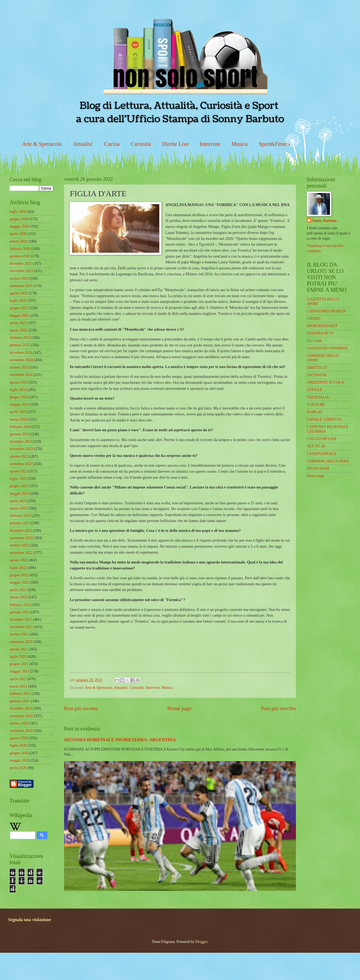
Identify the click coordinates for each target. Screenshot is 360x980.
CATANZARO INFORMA (327, 348)
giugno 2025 (19, 308)
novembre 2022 (21, 538)
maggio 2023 (19, 494)
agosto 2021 (19, 649)
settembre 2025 (21, 286)
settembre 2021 (21, 642)
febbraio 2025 (20, 338)
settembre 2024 (21, 375)
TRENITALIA (318, 397)
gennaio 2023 (20, 523)
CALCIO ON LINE (322, 439)
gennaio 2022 (20, 612)
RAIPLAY (315, 412)
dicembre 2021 (21, 619)
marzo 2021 (19, 686)
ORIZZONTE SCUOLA (325, 382)
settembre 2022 (21, 553)
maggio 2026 (19, 226)
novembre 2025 (21, 271)
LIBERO (314, 319)
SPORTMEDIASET (322, 326)
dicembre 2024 (21, 353)
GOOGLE (315, 390)
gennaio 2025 (20, 345)
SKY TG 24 (316, 446)
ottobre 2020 (19, 723)
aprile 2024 (18, 412)
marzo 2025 (19, 330)
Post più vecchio (278, 708)
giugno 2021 (19, 664)
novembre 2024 (21, 360)
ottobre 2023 (19, 456)
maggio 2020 (19, 760)
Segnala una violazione (30, 920)
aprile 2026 (18, 234)
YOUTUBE (316, 405)
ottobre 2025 (19, 278)
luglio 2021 (18, 657)
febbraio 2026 (20, 249)
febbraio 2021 (20, 694)
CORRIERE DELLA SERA (328, 461)
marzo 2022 (19, 597)
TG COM (314, 341)
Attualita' (83, 144)
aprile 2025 (18, 323)
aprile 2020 (18, 768)
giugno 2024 (19, 397)
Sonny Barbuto (324, 221)
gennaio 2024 (20, 434)
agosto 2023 (19, 471)
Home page (179, 708)
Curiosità (141, 144)
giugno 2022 (19, 575)
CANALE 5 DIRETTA (324, 419)
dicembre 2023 (21, 441)
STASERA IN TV (320, 333)
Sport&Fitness (275, 144)
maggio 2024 (19, 404)
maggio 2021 (19, 671)
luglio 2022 (18, 568)
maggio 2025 (19, 316)
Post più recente (81, 708)
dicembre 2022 (21, 531)
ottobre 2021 (19, 634)
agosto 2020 (19, 738)
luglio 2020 (18, 745)
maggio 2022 (19, 582)
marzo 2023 (19, 508)
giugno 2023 (19, 486)
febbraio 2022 (20, 605)
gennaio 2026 (20, 256)
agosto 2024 (19, 382)
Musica (240, 144)
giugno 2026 (19, 219)
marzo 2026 (19, 241)
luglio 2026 (18, 212)
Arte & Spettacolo (42, 144)
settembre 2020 (21, 731)
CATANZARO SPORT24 (326, 311)
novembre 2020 (21, 716)
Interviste (210, 144)
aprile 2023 (18, 501)
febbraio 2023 (20, 516)
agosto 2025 (19, 293)
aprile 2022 (18, 590)
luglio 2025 (18, 301)
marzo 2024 (19, 419)
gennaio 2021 (20, 701)
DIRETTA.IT (317, 368)
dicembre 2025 (21, 263)
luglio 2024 (18, 390)
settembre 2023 (21, 464)
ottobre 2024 (19, 367)
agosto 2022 (19, 560)
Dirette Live (175, 144)
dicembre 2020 (21, 708)
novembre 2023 (21, 449)
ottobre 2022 (19, 545)
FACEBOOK (317, 375)
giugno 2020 (19, 753)
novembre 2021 (21, 627)
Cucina (112, 144)
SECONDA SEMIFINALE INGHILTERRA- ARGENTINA (120, 740)
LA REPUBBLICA (321, 454)
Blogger (201, 942)
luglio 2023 (18, 479)
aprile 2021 (18, 679)
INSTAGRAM (318, 468)
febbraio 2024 (20, 427)
